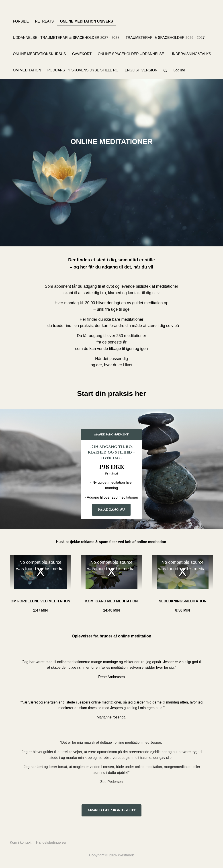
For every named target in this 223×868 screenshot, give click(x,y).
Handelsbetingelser (51, 842)
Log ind (179, 70)
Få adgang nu (111, 510)
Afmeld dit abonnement (111, 810)
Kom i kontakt (21, 842)
